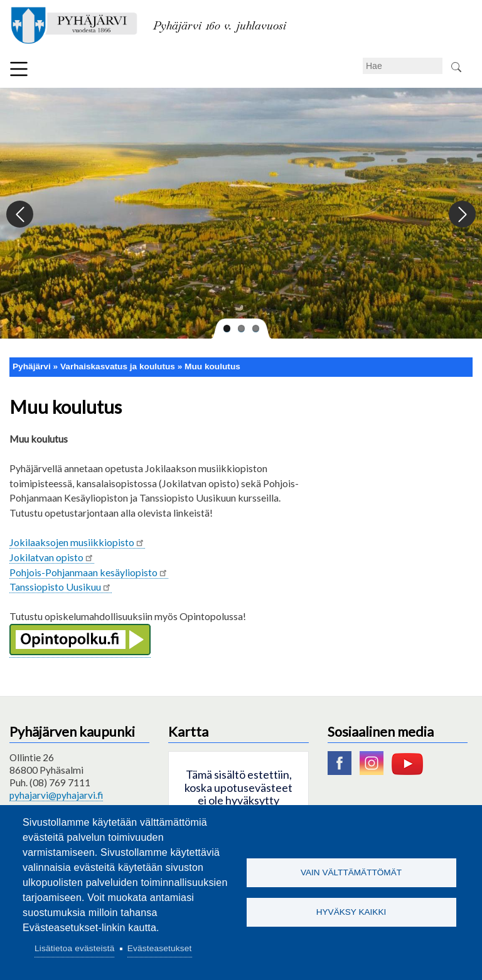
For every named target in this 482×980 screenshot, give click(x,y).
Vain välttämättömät (351, 872)
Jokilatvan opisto (52, 557)
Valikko (19, 69)
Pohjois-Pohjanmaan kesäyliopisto (89, 572)
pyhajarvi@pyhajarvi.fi (56, 795)
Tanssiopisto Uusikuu (61, 587)
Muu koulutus (212, 366)
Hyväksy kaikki (351, 913)
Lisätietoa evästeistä (74, 948)
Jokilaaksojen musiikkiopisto (77, 542)
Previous (20, 215)
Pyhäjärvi (32, 366)
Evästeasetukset (160, 948)
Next (462, 215)
